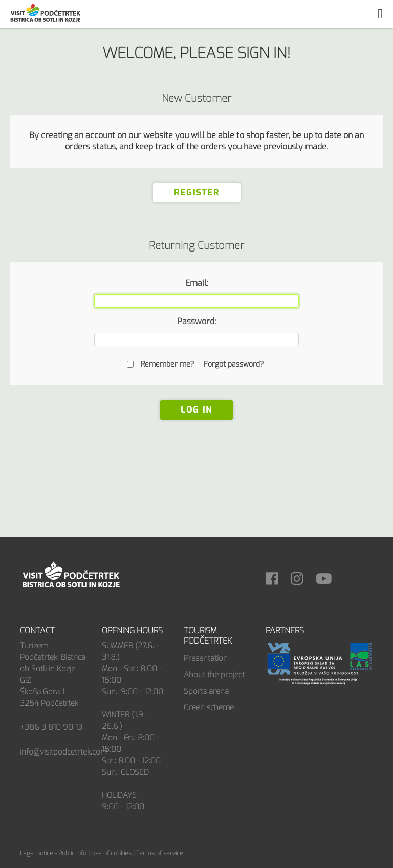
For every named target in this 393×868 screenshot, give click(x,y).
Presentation (206, 658)
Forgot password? (234, 364)
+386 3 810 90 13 (51, 727)
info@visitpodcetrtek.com (64, 752)
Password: (196, 321)
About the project (214, 675)
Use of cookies (111, 853)
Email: (197, 283)
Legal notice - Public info (53, 853)
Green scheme (209, 707)
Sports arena (206, 691)
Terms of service (160, 853)
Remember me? (167, 364)
